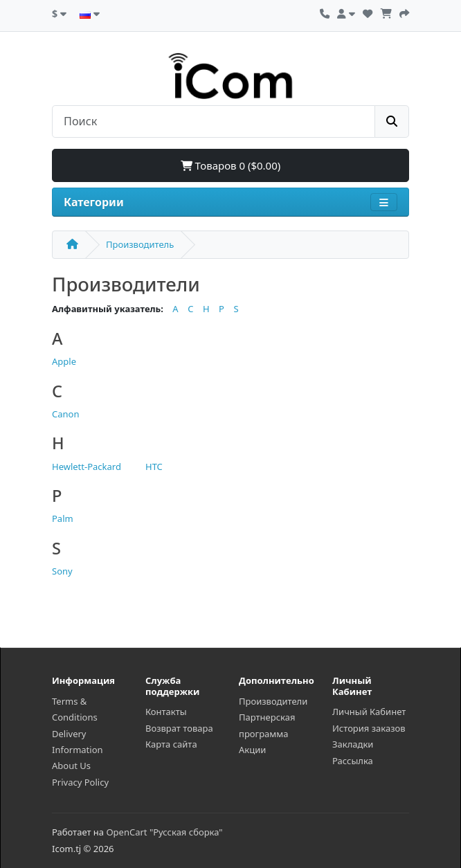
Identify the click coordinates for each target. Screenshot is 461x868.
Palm (63, 518)
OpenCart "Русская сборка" (164, 832)
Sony (62, 571)
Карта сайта (171, 744)
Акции (252, 750)
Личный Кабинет (369, 712)
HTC (154, 467)
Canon (65, 414)
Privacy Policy (80, 782)
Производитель (140, 244)
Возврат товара (179, 728)
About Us (71, 766)
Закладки (353, 744)
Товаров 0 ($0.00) (231, 165)
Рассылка (353, 761)
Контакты (166, 712)
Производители (273, 701)
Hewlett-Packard (87, 467)
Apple (64, 361)
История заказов (369, 728)
